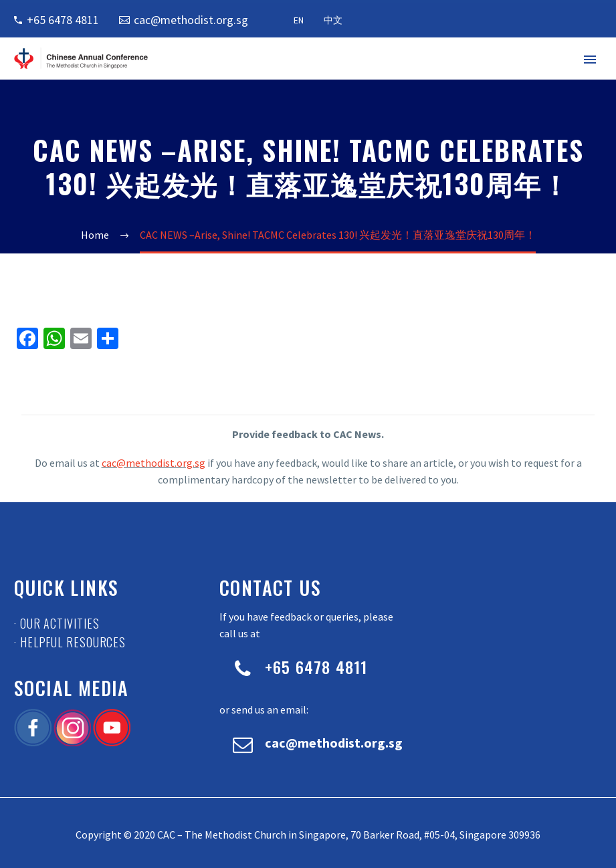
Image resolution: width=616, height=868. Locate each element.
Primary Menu (590, 60)
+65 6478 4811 (63, 20)
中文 (333, 20)
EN (299, 20)
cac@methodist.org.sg (191, 20)
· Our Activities (57, 623)
